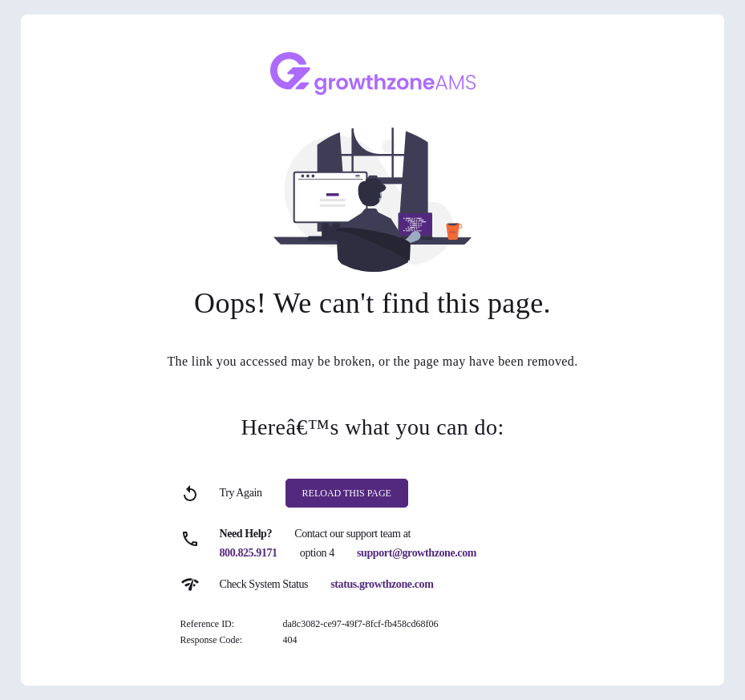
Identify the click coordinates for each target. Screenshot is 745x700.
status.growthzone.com (382, 584)
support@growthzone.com (417, 553)
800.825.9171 (249, 553)
